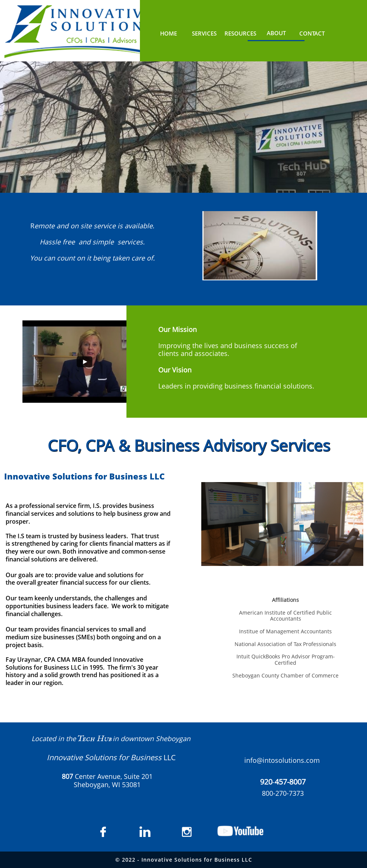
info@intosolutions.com (282, 760)
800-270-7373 (283, 793)
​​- (283, 782)
